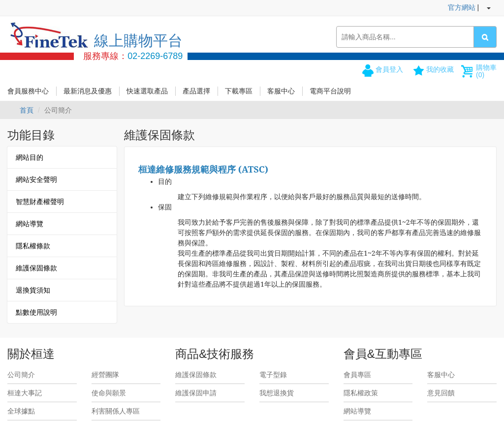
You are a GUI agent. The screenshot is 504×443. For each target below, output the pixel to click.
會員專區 (357, 375)
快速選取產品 (147, 91)
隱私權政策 (361, 393)
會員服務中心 (28, 91)
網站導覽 (30, 224)
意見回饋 (441, 393)
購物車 (486, 71)
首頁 (27, 110)
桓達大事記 (25, 393)
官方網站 (462, 7)
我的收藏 (440, 69)
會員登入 (389, 69)
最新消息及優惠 (88, 91)
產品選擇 (196, 91)
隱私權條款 (33, 246)
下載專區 (239, 91)
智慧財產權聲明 (40, 202)
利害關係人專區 (116, 411)
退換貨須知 (33, 290)
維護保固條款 (36, 268)
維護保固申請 (196, 393)
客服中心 (281, 91)
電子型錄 (273, 375)
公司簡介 (21, 375)
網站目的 (30, 157)
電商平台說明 (330, 91)
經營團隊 (105, 375)
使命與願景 (109, 393)
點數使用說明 (36, 312)
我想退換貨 (277, 393)
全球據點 (21, 411)
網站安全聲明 (36, 179)
